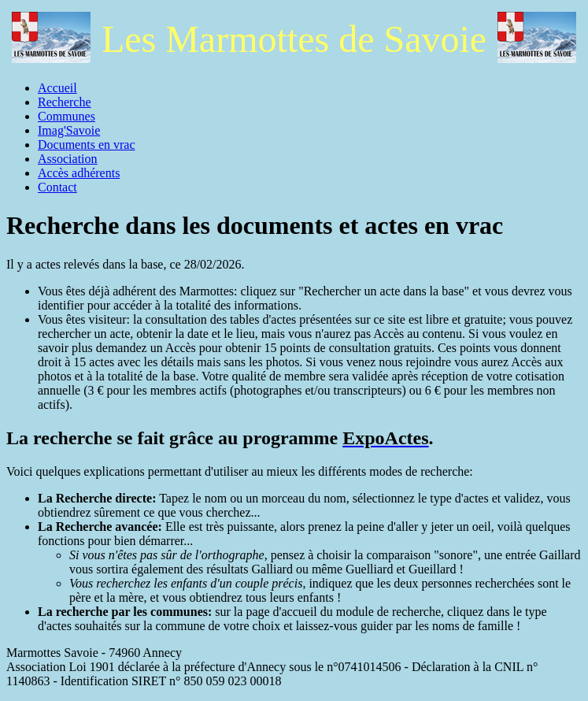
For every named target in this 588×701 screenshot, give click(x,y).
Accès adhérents (79, 173)
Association (68, 159)
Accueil (57, 88)
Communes (67, 116)
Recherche (65, 102)
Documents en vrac (87, 145)
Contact (57, 187)
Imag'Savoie (69, 130)
